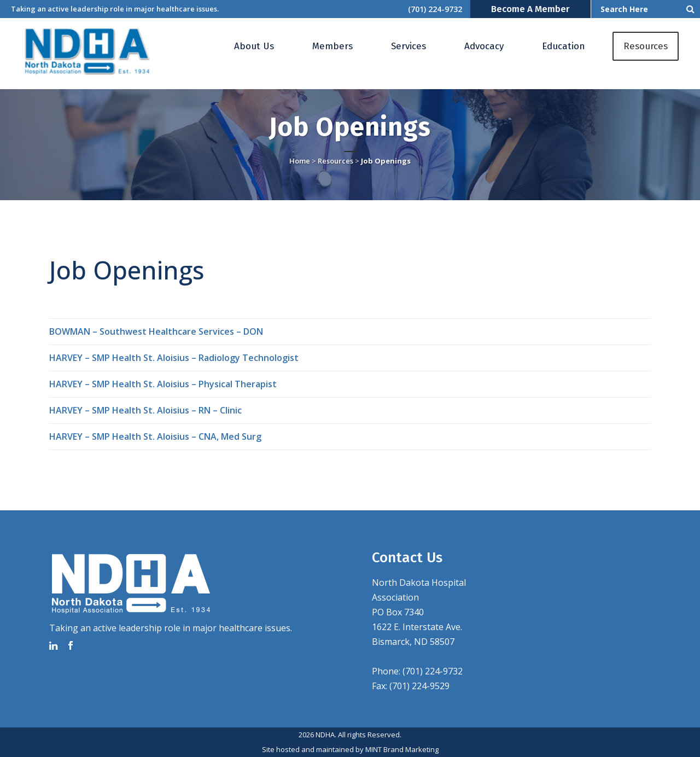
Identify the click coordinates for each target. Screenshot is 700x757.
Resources (336, 161)
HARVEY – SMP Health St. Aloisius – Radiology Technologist (174, 358)
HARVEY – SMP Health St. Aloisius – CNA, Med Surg (155, 436)
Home (300, 161)
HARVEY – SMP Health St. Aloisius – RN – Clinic (145, 410)
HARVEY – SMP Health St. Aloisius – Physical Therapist (163, 384)
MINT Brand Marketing (402, 749)
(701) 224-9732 (435, 9)
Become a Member (530, 9)
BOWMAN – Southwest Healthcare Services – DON (156, 331)
